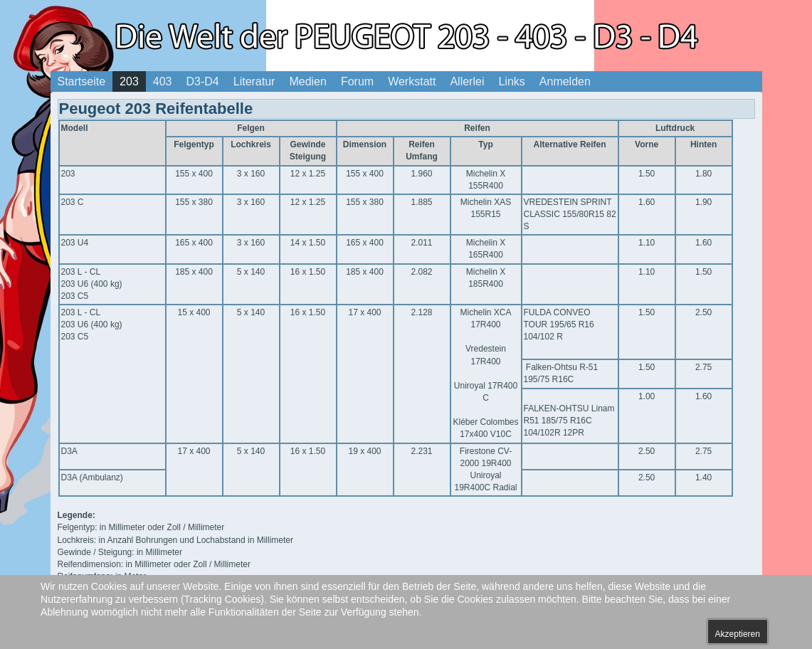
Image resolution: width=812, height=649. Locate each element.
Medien (307, 81)
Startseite (82, 81)
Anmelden (565, 81)
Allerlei (467, 81)
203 (129, 81)
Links (511, 81)
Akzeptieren (738, 634)
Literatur (254, 81)
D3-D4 (203, 81)
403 (163, 81)
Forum (357, 81)
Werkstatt (412, 81)
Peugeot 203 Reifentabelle (156, 109)
